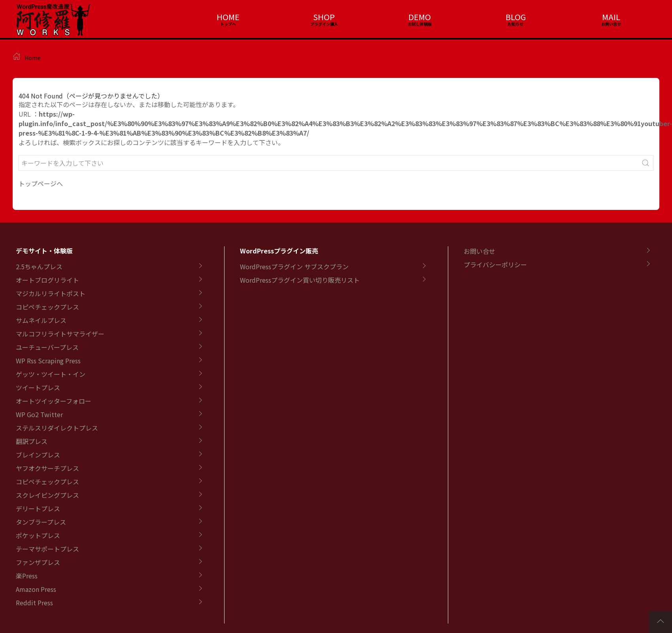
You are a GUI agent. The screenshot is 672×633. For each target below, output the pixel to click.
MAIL (611, 17)
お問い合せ (479, 251)
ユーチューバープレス (47, 347)
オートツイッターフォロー (54, 401)
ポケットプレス (38, 535)
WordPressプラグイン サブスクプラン (294, 266)
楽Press (27, 576)
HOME (228, 17)
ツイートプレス (38, 387)
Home (33, 58)
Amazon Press (36, 589)
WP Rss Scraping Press (48, 361)
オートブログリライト (47, 280)
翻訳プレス (32, 441)
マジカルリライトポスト (51, 293)
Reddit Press (34, 603)
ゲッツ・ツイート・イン (51, 374)
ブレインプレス (38, 455)
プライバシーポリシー (495, 265)
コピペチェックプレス (47, 307)
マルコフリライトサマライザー (60, 334)
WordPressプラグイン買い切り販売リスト (300, 280)
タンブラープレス (41, 522)
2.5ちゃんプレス (39, 266)
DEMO (420, 17)
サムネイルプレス (41, 320)
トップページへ (41, 183)
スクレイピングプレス (47, 495)
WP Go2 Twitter (39, 414)
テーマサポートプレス (47, 549)
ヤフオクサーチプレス (47, 468)
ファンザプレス (38, 562)
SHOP (324, 17)
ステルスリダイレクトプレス (57, 428)
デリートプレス (38, 508)
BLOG (516, 17)
